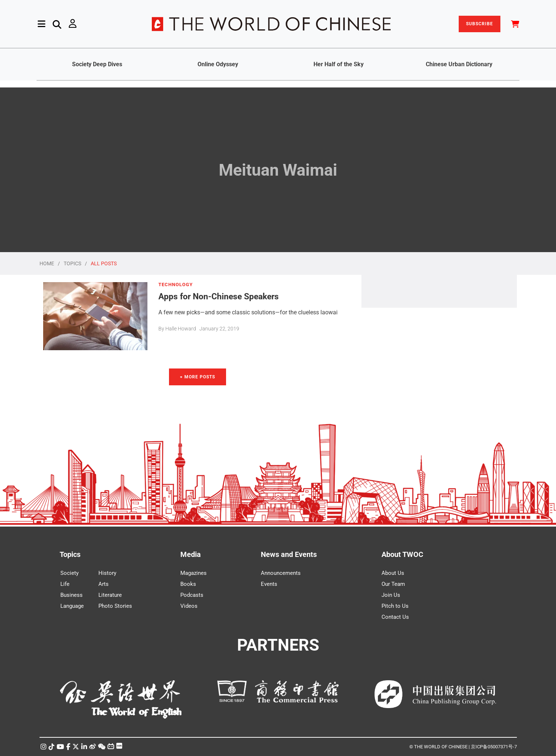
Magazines (194, 573)
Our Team (393, 584)
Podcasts (192, 595)
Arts (104, 584)
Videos (189, 606)
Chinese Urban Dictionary (459, 64)
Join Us (391, 595)
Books (188, 584)
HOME (47, 263)
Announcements (281, 573)
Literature (110, 595)
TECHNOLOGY (176, 285)
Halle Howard (181, 329)
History (107, 573)
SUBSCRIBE (480, 24)
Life (65, 584)
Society (69, 573)
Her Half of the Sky (339, 64)
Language (72, 606)
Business (72, 595)
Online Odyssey (218, 64)
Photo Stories (115, 606)
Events (269, 584)
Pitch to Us (395, 606)
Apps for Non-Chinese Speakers (219, 296)
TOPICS (72, 263)
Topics (70, 554)
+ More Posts (198, 377)
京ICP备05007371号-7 (494, 747)
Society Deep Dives (97, 64)
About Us (393, 573)
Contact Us (395, 617)
